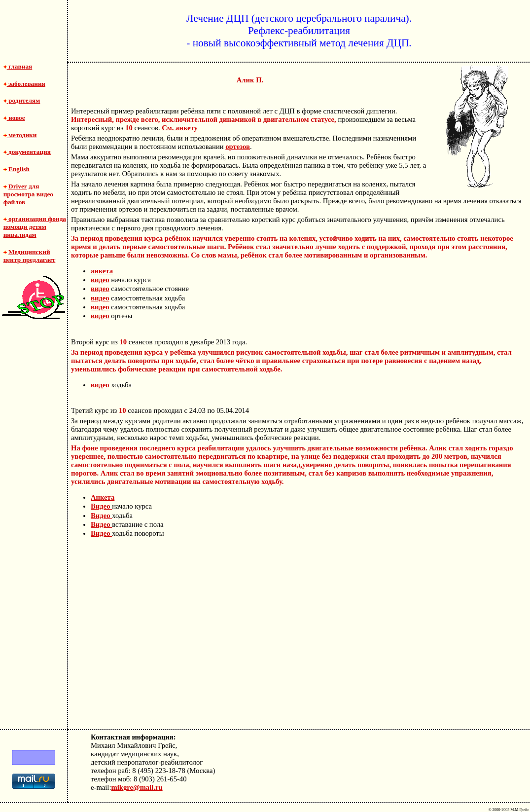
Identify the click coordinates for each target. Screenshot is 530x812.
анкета (102, 271)
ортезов (238, 147)
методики (20, 135)
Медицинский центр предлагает (30, 256)
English (19, 169)
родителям (22, 100)
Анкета (103, 497)
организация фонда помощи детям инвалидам (35, 227)
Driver (18, 186)
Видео (101, 506)
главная (18, 66)
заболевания (24, 84)
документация (27, 152)
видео (100, 280)
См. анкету (180, 128)
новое (14, 118)
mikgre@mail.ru (137, 787)
